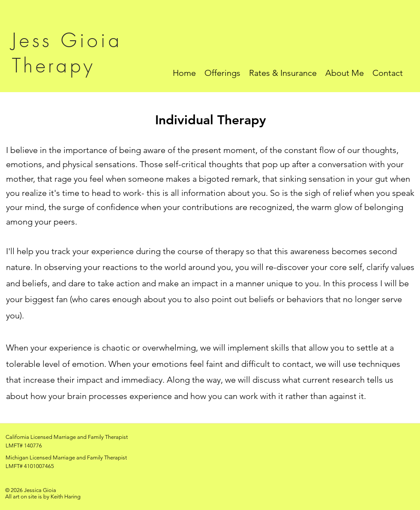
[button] (222, 73)
